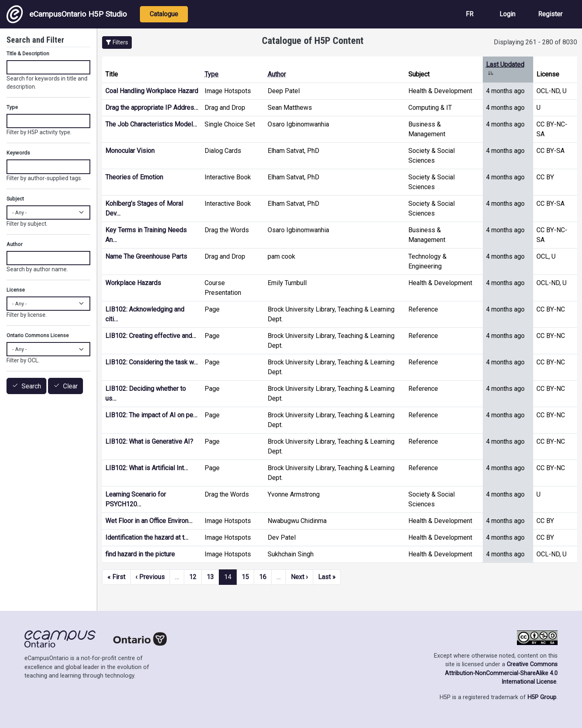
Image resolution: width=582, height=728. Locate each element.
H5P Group (542, 697)
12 (193, 577)
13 (210, 577)
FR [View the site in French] (470, 14)
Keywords (18, 153)
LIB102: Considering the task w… (151, 362)
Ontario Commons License (38, 335)
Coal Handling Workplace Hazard (152, 91)
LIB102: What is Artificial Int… (147, 468)
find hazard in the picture (140, 554)
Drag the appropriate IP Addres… (152, 108)
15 (245, 577)
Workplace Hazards (133, 283)
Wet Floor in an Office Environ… (149, 521)
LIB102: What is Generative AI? (149, 441)
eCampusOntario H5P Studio (67, 14)
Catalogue (164, 14)
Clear (70, 386)
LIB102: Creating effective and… (151, 336)
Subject (15, 199)
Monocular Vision (130, 151)
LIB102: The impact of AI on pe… (151, 415)
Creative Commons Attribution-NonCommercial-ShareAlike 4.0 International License (501, 673)
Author (277, 74)
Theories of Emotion (134, 177)
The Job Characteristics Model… (151, 124)
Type (211, 74)
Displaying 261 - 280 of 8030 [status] (535, 42)
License (16, 290)
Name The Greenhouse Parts (146, 256)
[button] (117, 43)
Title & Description (28, 53)
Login (507, 14)
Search (31, 386)
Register (550, 14)
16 (263, 577)
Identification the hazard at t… (147, 537)
